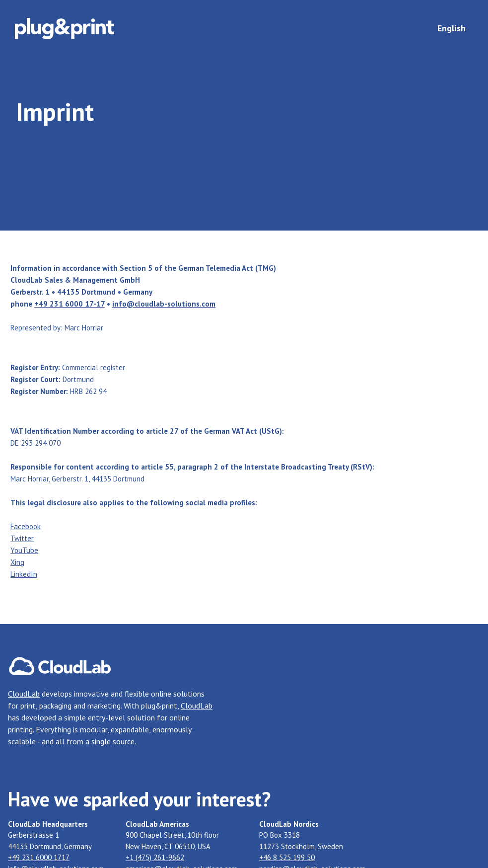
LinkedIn (24, 574)
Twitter (22, 538)
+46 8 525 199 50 (287, 857)
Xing (17, 562)
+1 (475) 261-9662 (155, 857)
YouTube (24, 550)
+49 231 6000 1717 (39, 857)
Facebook (26, 526)
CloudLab (24, 694)
